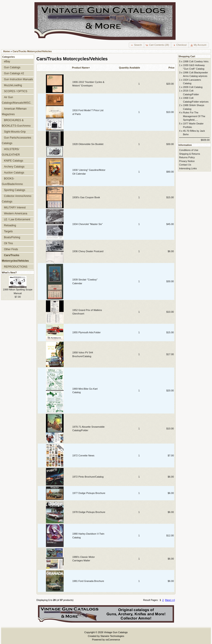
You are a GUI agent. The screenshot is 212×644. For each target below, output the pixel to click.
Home (7, 51)
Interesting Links (188, 168)
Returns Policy (187, 157)
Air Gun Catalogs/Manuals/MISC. (17, 100)
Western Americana (16, 213)
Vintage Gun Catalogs (116, 632)
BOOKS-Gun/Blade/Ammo (12, 181)
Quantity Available (130, 68)
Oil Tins (8, 243)
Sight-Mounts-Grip (15, 132)
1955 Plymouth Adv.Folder (87, 332)
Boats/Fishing (12, 237)
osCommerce (113, 640)
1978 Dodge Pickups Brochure (89, 512)
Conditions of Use (189, 150)
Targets (8, 231)
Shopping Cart (187, 56)
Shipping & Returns (190, 154)
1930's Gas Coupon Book (86, 197)
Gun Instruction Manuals (18, 79)
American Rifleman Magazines (14, 111)
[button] (137, 45)
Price (171, 68)
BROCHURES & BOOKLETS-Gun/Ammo (16, 123)
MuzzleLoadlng (13, 85)
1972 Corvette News (83, 455)
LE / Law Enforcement (17, 219)
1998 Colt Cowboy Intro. (196, 61)
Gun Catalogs (12, 67)
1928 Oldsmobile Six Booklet (88, 144)
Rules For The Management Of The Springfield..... (194, 116)
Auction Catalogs (14, 173)
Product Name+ (81, 68)
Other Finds (11, 249)
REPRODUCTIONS (16, 267)
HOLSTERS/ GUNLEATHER (11, 152)
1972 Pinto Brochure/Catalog (88, 477)
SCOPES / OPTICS (16, 91)
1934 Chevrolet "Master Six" (88, 224)
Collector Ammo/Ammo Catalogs (17, 199)
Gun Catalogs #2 (14, 73)
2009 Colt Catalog (193, 87)
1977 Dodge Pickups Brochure (89, 493)
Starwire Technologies (112, 636)
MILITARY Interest (15, 208)
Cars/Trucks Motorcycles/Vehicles (32, 51)
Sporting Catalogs (15, 190)
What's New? (9, 272)
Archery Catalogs (14, 167)
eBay (7, 61)
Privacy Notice (187, 161)
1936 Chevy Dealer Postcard (88, 251)
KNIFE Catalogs (14, 161)
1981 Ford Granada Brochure (88, 581)
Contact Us (185, 165)
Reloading (10, 225)
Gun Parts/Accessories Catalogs (16, 140)
